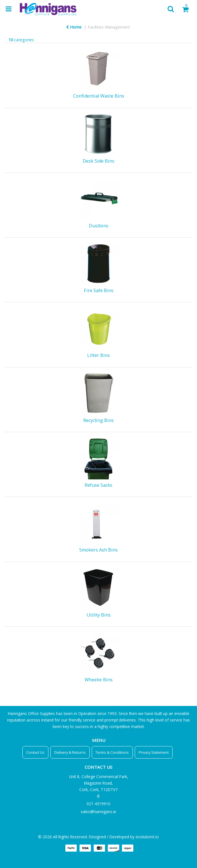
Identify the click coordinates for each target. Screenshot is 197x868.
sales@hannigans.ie (98, 812)
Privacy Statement (154, 752)
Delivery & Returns (70, 752)
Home (74, 27)
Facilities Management (109, 27)
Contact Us (35, 752)
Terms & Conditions (112, 752)
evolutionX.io (147, 837)
